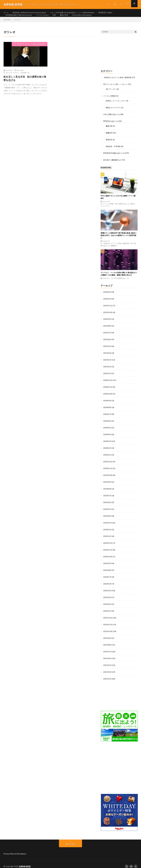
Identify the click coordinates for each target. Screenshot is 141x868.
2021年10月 (108, 628)
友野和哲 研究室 (25, 862)
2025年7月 (108, 335)
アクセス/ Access (46, 17)
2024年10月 (108, 395)
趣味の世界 (70, 17)
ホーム (6, 13)
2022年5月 (108, 588)
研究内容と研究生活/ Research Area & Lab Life (32, 13)
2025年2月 (108, 368)
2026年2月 (108, 301)
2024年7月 (108, 415)
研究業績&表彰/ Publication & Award (20, 17)
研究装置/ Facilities (115, 13)
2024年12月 (108, 381)
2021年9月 (108, 635)
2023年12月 (108, 461)
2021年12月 (108, 615)
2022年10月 (108, 555)
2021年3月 (108, 675)
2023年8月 (108, 488)
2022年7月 (108, 575)
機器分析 (109, 130)
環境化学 (109, 143)
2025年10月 (108, 315)
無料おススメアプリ (114, 111)
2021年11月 (108, 621)
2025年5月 (108, 348)
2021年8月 (108, 641)
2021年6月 (108, 655)
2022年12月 (108, 541)
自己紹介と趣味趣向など (113, 163)
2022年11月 (108, 548)
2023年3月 (108, 521)
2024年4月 (108, 435)
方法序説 (23, 77)
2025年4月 (108, 355)
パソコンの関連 (109, 100)
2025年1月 (108, 375)
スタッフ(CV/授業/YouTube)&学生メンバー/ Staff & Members (79, 13)
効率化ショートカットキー (117, 105)
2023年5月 (108, 508)
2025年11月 (108, 308)
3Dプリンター (111, 93)
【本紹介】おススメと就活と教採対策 (31, 49)
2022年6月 (108, 581)
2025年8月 (108, 328)
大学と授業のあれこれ (112, 118)
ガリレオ (9, 77)
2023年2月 (108, 528)
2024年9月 (108, 401)
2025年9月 (108, 321)
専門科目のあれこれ (111, 125)
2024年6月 (108, 421)
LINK (59, 17)
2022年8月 (108, 568)
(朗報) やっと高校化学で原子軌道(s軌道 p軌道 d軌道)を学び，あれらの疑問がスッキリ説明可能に (118, 238)
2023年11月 (108, 468)
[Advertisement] (119, 56)
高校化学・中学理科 (114, 150)
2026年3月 (108, 295)
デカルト (16, 77)
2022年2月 (108, 601)
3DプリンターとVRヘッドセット (116, 89)
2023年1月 (108, 535)
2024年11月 (108, 388)
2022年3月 (108, 595)
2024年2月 (108, 448)
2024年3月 (108, 441)
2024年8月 (108, 408)
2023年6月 (108, 501)
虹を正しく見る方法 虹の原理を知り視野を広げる (25, 83)
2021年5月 (108, 661)
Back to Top (71, 840)
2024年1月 (108, 455)
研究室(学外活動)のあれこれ (114, 156)
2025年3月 (108, 361)
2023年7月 (108, 495)
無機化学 (109, 136)
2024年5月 (108, 428)
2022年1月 (108, 608)
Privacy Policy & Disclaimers (89, 17)
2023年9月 (108, 481)
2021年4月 (108, 668)
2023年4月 (108, 515)
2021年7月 (108, 648)
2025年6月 (108, 341)
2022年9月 (108, 561)
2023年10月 (108, 475)
